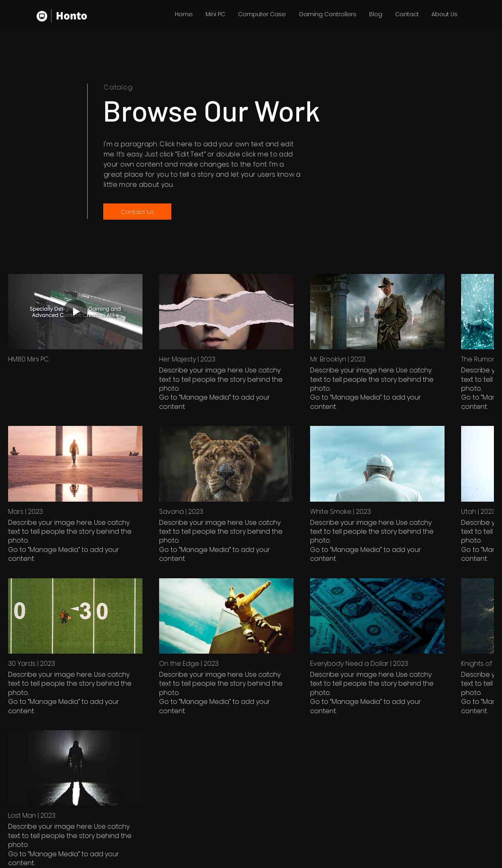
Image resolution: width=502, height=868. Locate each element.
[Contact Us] (137, 212)
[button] (215, 14)
